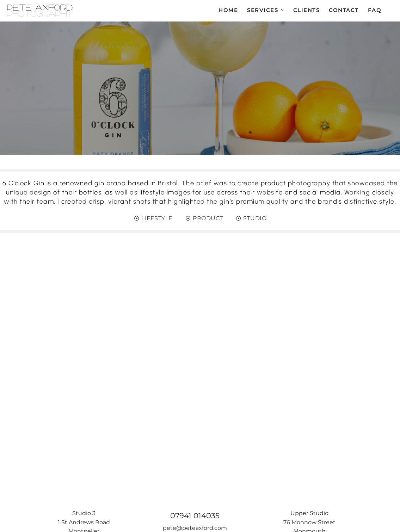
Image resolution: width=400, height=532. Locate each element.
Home (228, 10)
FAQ (375, 10)
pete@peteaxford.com (195, 528)
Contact (344, 10)
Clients (307, 10)
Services (263, 10)
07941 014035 (195, 516)
